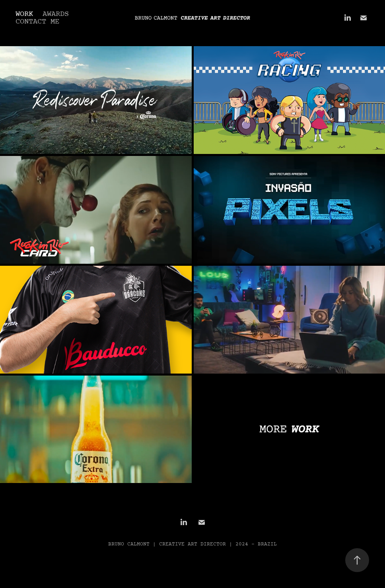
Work (24, 14)
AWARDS (56, 14)
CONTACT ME (37, 22)
